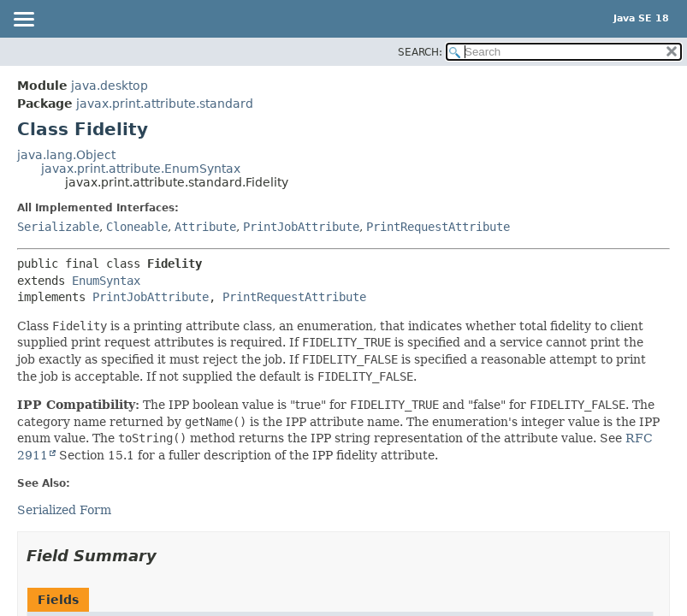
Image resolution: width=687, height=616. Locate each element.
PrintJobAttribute (301, 227)
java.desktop (110, 86)
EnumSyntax (106, 281)
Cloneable (137, 227)
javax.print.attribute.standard (165, 104)
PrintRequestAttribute (438, 227)
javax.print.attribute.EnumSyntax (141, 169)
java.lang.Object (66, 155)
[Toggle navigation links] (23, 21)
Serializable (58, 227)
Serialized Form (64, 510)
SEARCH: (420, 52)
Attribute (205, 227)
